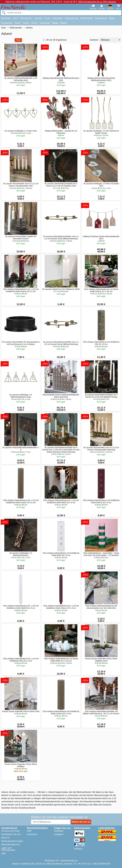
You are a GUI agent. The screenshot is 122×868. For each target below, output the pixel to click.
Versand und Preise (10, 831)
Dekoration (58, 18)
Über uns (6, 838)
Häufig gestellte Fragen (12, 841)
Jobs (4, 853)
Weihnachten (26, 18)
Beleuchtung (101, 18)
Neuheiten (6, 18)
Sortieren (94, 40)
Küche (47, 18)
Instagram (59, 834)
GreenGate (45, 23)
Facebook (59, 831)
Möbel (112, 18)
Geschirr (38, 18)
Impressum (32, 834)
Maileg (55, 23)
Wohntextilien (87, 18)
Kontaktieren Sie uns (11, 834)
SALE (15, 18)
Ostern (18, 23)
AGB (29, 831)
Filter (18, 40)
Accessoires (7, 23)
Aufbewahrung (72, 18)
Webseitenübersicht (10, 844)
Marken (64, 23)
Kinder (34, 23)
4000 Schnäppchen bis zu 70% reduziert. (97, 2)
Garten (26, 23)
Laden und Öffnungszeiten (8, 849)
